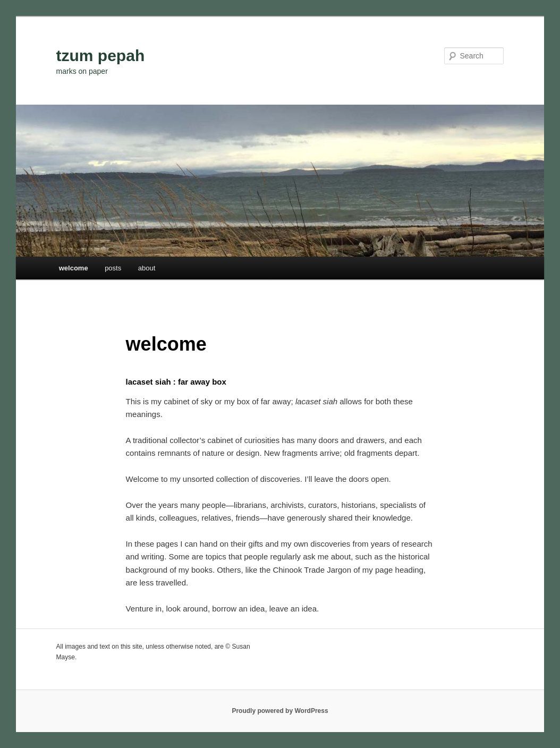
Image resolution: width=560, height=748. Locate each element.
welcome (74, 268)
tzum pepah (101, 56)
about (147, 268)
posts (113, 268)
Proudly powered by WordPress (280, 711)
